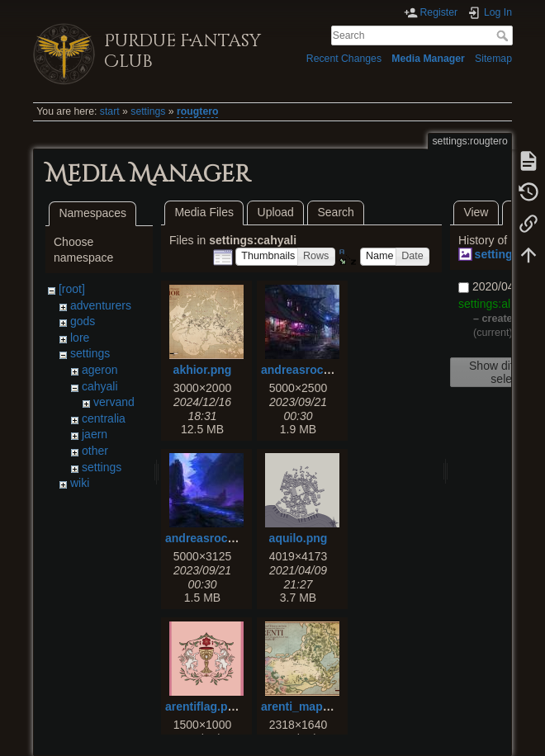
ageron (100, 370)
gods (83, 321)
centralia (104, 418)
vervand (114, 402)
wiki (80, 483)
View (476, 212)
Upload (276, 212)
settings (148, 111)
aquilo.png (299, 538)
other (95, 451)
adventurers (101, 305)
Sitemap (493, 59)
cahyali (100, 386)
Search (504, 35)
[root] (72, 289)
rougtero (197, 111)
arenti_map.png (304, 706)
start (110, 111)
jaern (95, 434)
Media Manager (428, 59)
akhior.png (203, 370)
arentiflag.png (204, 706)
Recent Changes (344, 59)
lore (80, 338)
